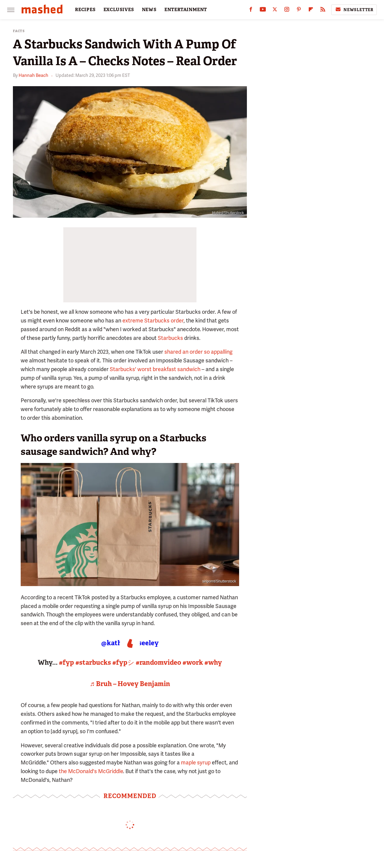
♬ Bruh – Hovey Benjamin (130, 684)
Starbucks (170, 338)
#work (193, 662)
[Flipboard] (311, 11)
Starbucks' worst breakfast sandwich (155, 369)
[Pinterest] (299, 11)
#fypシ (123, 662)
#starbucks (93, 662)
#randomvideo (158, 662)
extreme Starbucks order (153, 321)
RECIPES (85, 10)
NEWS (149, 10)
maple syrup (196, 762)
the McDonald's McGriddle (91, 771)
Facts (19, 31)
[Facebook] (251, 11)
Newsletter (354, 10)
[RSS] (323, 11)
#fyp (66, 662)
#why (213, 662)
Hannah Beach (33, 75)
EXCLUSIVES (119, 10)
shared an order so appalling (198, 352)
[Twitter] (275, 11)
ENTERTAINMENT (186, 10)
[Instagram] (287, 11)
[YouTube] (263, 11)
